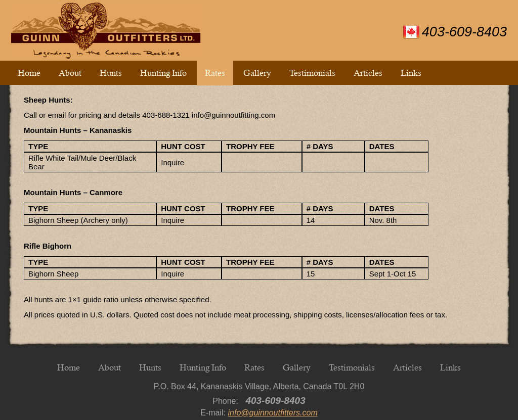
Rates (215, 73)
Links (411, 73)
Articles (368, 73)
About (70, 73)
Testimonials (312, 73)
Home (29, 73)
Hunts (111, 73)
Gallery (257, 73)
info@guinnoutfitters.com (273, 413)
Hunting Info (163, 73)
